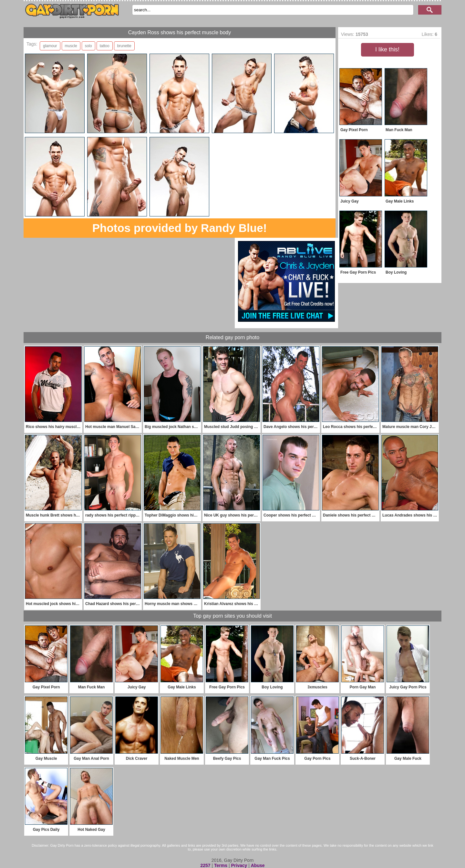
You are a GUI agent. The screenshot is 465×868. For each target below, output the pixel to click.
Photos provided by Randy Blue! (180, 228)
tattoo (105, 46)
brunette (124, 46)
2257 (205, 865)
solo (88, 46)
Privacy (239, 865)
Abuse (258, 865)
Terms (221, 865)
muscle (71, 46)
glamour (50, 46)
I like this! (387, 49)
